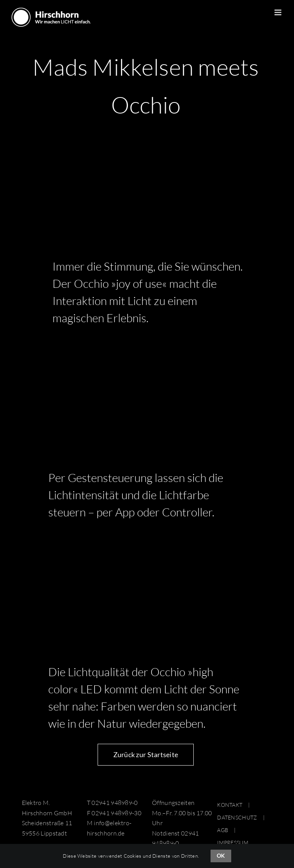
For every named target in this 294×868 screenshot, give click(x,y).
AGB (223, 830)
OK (221, 856)
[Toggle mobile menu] (278, 12)
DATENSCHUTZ (237, 817)
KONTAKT (230, 805)
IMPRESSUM (233, 843)
